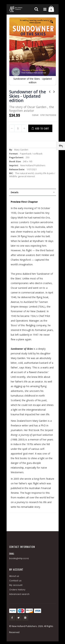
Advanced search (19, 594)
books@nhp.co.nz (19, 558)
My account (16, 585)
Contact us (15, 581)
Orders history (17, 590)
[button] (51, 24)
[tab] (33, 192)
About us (14, 576)
